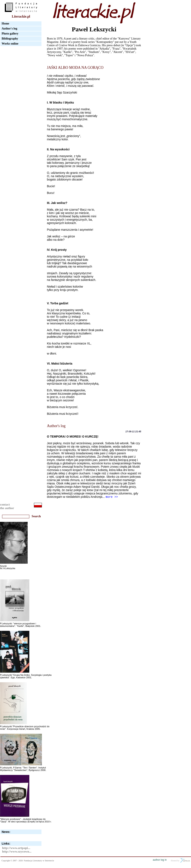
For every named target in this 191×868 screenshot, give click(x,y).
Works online (10, 44)
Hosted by (180, 860)
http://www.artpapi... (16, 848)
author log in (160, 860)
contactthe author (7, 506)
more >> (112, 497)
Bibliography (10, 39)
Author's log (9, 29)
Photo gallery (10, 34)
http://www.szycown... (17, 851)
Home (5, 24)
